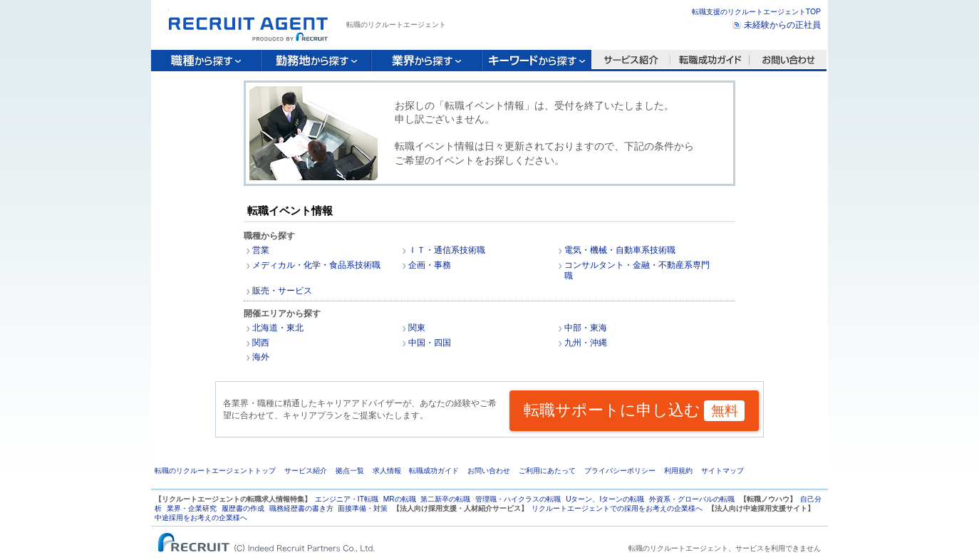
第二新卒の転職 (445, 499)
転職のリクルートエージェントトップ (215, 471)
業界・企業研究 (192, 508)
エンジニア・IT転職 (347, 499)
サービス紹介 (306, 471)
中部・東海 (586, 328)
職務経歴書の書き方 (301, 508)
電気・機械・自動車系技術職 (620, 250)
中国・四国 (430, 343)
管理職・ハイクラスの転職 (518, 499)
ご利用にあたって (547, 471)
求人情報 (387, 471)
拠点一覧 (350, 471)
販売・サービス (282, 291)
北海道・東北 (278, 328)
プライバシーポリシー (620, 471)
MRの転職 (400, 499)
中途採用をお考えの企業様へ (201, 518)
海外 (261, 357)
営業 (261, 250)
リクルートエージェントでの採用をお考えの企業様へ (617, 508)
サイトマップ (722, 471)
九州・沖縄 (586, 343)
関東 (417, 328)
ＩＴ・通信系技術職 (447, 250)
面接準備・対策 (363, 508)
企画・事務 (430, 265)
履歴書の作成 (243, 508)
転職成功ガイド (434, 471)
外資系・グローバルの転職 (692, 499)
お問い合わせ (489, 471)
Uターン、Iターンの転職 (605, 499)
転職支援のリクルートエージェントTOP (756, 12)
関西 (261, 343)
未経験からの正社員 (782, 25)
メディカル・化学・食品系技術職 (316, 265)
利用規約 (678, 471)
